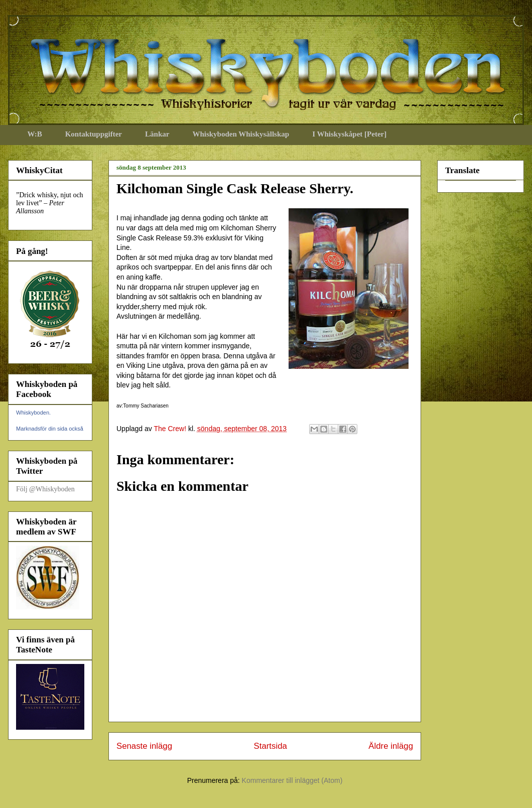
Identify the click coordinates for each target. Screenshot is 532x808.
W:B (35, 134)
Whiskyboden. (33, 413)
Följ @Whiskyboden (45, 489)
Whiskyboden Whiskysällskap (241, 134)
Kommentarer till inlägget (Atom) (292, 780)
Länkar (157, 134)
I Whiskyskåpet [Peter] (349, 134)
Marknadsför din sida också (50, 429)
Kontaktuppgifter (94, 134)
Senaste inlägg (144, 746)
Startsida (271, 746)
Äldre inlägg (391, 746)
